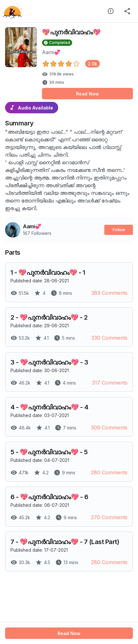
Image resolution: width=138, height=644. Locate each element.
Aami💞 (51, 52)
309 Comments (109, 428)
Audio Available (32, 108)
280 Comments (109, 472)
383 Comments (109, 293)
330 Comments (109, 338)
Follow (119, 230)
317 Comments (110, 383)
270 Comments (109, 517)
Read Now (87, 94)
